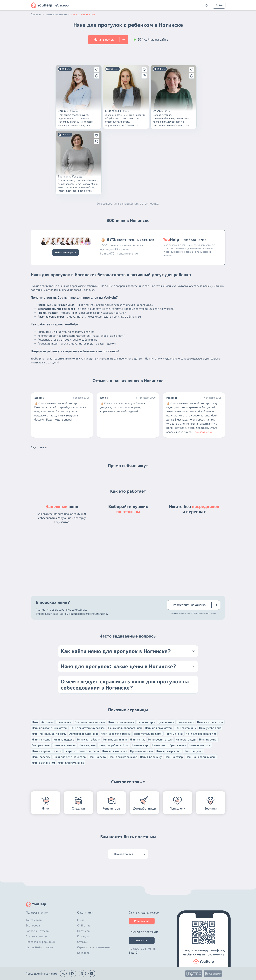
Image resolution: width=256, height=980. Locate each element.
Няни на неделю (64, 739)
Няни (35, 722)
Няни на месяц (41, 739)
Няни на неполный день (201, 757)
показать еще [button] (204, 432)
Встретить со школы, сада (82, 751)
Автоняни (47, 722)
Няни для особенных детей (49, 728)
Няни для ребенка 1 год (114, 745)
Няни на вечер (174, 757)
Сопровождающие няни (90, 722)
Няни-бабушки (193, 751)
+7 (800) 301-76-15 (142, 949)
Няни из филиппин (115, 739)
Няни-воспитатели (160, 739)
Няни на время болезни (116, 734)
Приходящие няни (141, 751)
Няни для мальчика (115, 751)
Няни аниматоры (200, 745)
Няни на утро (141, 745)
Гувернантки (166, 722)
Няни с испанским (43, 763)
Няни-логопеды (186, 739)
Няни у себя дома (210, 728)
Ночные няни (186, 722)
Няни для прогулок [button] (83, 14)
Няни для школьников (123, 757)
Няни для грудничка (71, 763)
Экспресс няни (41, 745)
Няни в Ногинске (58, 14)
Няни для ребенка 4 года (70, 757)
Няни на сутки (208, 739)
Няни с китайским (89, 739)
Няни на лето (97, 757)
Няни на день (87, 745)
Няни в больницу (151, 757)
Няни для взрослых (168, 751)
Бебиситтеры (146, 722)
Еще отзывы (39, 447)
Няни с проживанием (121, 722)
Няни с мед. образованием (169, 745)
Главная (38, 14)
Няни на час (64, 722)
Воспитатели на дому (148, 734)
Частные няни (174, 734)
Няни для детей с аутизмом (87, 728)
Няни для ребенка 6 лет (201, 734)
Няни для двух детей (158, 728)
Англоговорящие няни (84, 734)
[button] (64, 5)
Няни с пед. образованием (125, 728)
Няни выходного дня (210, 722)
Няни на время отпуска (47, 751)
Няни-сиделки (41, 757)
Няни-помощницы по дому (49, 734)
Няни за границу (185, 728)
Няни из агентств (65, 745)
